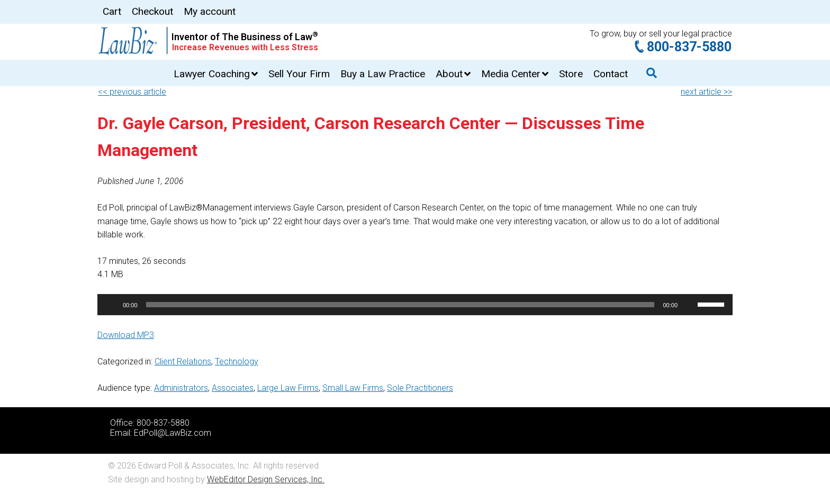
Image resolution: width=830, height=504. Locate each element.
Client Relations (183, 361)
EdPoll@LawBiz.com (173, 433)
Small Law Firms (353, 388)
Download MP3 (126, 335)
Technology (237, 361)
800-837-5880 (689, 47)
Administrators (181, 388)
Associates (233, 388)
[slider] (400, 305)
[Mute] (689, 305)
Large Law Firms (288, 388)
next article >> (706, 92)
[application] (415, 305)
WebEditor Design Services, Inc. (266, 479)
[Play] (111, 305)
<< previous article (132, 92)
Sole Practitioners (420, 388)
